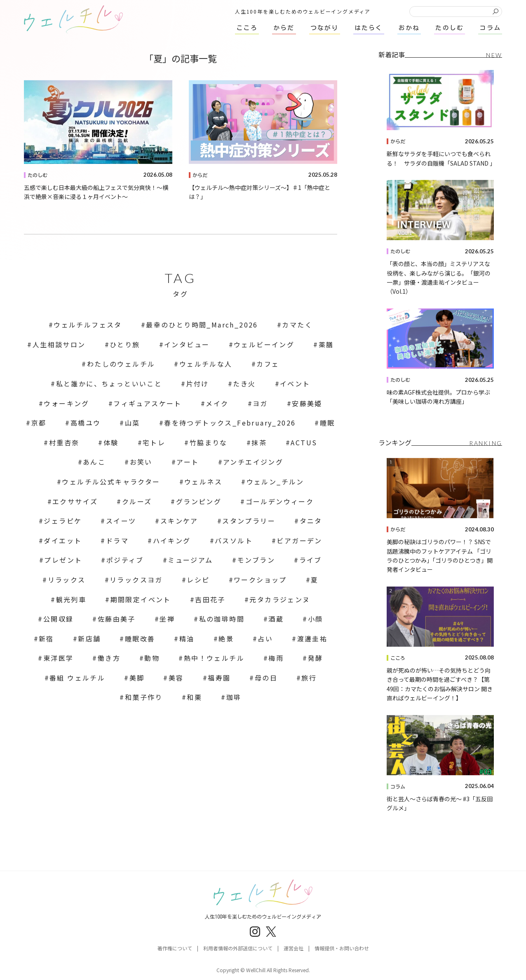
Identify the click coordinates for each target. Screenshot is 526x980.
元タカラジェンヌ (280, 599)
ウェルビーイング (264, 344)
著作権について (175, 948)
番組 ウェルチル (77, 678)
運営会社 (294, 948)
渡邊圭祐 (312, 639)
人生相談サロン (59, 344)
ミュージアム (190, 560)
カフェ (268, 364)
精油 (187, 639)
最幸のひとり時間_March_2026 (202, 325)
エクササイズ (75, 501)
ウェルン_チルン (275, 482)
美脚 (137, 678)
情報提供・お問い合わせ (342, 948)
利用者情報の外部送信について (238, 948)
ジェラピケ (63, 521)
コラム (398, 786)
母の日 (266, 678)
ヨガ (260, 403)
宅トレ (154, 442)
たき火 (244, 384)
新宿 (46, 639)
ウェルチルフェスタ (88, 325)
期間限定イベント (141, 599)
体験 (111, 442)
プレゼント (63, 560)
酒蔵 (276, 619)
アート (188, 462)
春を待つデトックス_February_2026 (230, 423)
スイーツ (121, 521)
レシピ (198, 580)
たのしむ (38, 175)
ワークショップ (260, 580)
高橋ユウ (86, 423)
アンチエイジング (253, 462)
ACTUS (304, 442)
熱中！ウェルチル (214, 658)
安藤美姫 (307, 403)
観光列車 (71, 599)
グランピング (199, 501)
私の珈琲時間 (222, 619)
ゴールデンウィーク (280, 501)
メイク (217, 403)
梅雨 (276, 658)
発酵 (316, 658)
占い (265, 639)
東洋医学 (59, 658)
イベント (295, 384)
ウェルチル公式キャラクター (111, 482)
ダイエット (63, 540)
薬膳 (326, 344)
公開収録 (59, 619)
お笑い (141, 462)
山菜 (133, 423)
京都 (39, 423)
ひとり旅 (125, 344)
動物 (152, 658)
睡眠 (328, 423)
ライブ (311, 560)
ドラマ (117, 540)
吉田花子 (210, 599)
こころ (398, 658)
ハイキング (172, 540)
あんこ (94, 462)
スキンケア (179, 521)
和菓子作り (144, 697)
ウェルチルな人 (206, 364)
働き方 (109, 658)
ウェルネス (203, 482)
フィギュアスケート (148, 403)
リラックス (67, 580)
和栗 (194, 697)
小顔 (316, 619)
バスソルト (234, 540)
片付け (198, 384)
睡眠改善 (140, 639)
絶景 (226, 639)
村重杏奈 (64, 442)
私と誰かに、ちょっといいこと (109, 384)
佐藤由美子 (117, 619)
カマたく (297, 325)
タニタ (311, 521)
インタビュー (187, 344)
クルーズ (137, 501)
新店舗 (89, 639)
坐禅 (167, 619)
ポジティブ (125, 560)
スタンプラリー (249, 521)
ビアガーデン (299, 540)
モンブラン (256, 560)
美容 (176, 678)
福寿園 (219, 678)
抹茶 (259, 442)
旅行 (309, 678)
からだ (200, 175)
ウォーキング (66, 403)
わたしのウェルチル (121, 364)
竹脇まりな (209, 442)
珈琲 (234, 697)
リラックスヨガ (136, 580)
